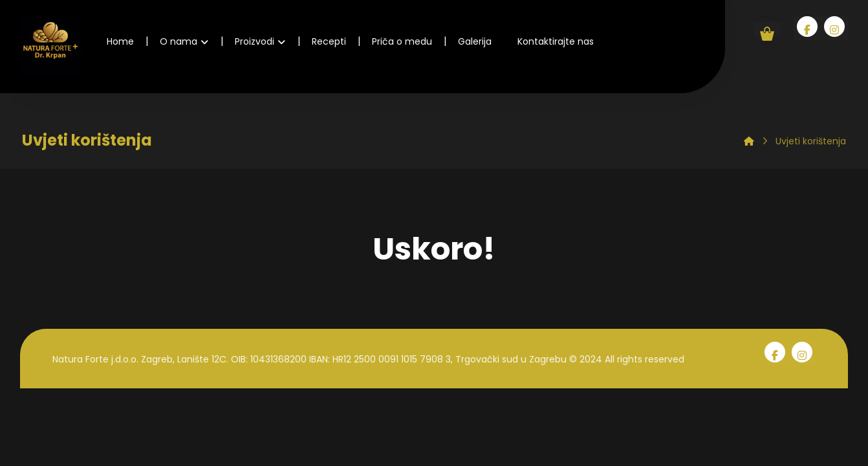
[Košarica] (767, 29)
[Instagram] (834, 27)
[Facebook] (807, 27)
